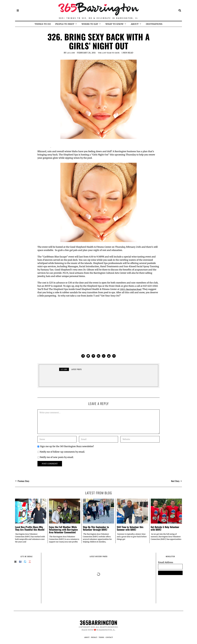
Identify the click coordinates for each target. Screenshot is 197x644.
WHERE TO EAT (90, 24)
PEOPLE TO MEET (65, 24)
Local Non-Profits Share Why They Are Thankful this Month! (30, 528)
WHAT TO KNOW (114, 24)
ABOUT (135, 24)
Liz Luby (69, 53)
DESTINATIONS (154, 24)
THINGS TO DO (43, 24)
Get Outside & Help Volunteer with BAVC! (165, 528)
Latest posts (77, 369)
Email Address (166, 562)
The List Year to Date (109, 53)
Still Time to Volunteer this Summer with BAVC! (130, 528)
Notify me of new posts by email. (57, 457)
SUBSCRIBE (170, 573)
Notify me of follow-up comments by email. (62, 452)
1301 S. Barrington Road (132, 289)
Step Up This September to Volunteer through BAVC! (96, 528)
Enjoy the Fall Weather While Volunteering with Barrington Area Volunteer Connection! (63, 530)
